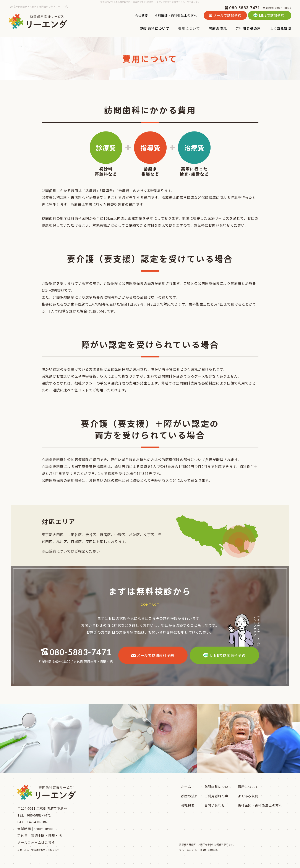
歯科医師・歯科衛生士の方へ (176, 15)
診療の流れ (190, 796)
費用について (248, 787)
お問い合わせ (215, 805)
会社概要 (141, 15)
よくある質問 (248, 796)
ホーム (186, 787)
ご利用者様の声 (216, 796)
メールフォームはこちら (36, 842)
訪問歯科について (218, 787)
